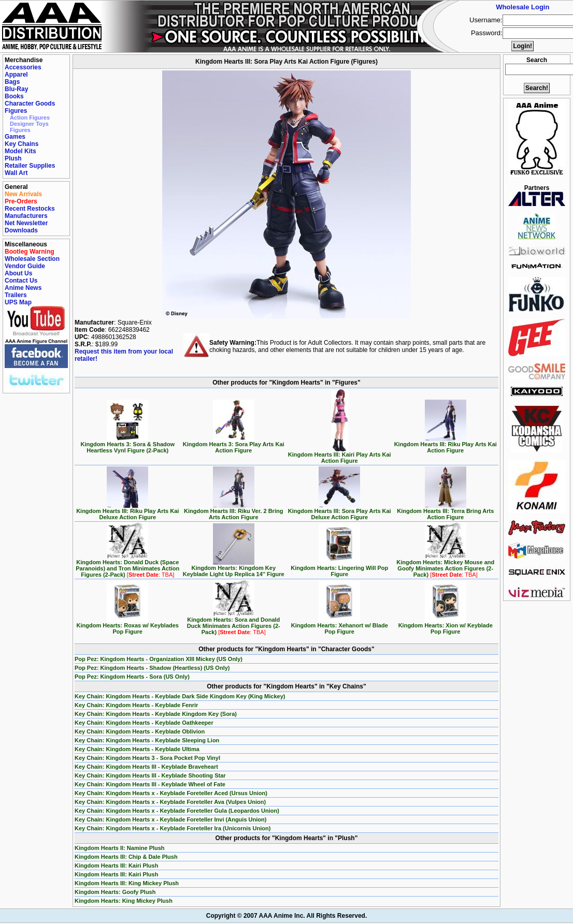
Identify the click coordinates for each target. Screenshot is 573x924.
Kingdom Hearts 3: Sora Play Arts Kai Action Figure (234, 445)
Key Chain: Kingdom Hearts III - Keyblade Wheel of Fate (150, 784)
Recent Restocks (30, 209)
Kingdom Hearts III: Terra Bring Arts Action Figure (445, 511)
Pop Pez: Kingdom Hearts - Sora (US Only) (132, 677)
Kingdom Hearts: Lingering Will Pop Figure (339, 568)
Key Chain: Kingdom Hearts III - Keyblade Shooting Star (150, 775)
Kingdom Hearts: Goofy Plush (115, 892)
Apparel (16, 75)
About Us (18, 273)
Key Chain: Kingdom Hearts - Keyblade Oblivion (140, 731)
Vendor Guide (25, 266)
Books (14, 96)
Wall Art (16, 173)
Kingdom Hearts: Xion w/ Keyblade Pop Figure (446, 626)
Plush (13, 158)
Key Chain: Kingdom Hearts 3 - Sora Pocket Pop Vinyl (147, 758)
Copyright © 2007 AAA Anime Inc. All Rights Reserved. (286, 916)
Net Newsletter (26, 223)
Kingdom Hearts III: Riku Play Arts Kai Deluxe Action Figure (127, 511)
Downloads (21, 230)
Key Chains (22, 144)
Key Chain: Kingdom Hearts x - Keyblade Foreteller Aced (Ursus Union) (171, 793)
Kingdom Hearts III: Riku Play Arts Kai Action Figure (446, 445)
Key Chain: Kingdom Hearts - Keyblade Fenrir (136, 705)
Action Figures (30, 118)
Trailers (16, 295)
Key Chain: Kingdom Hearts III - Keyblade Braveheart (146, 767)
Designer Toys (29, 124)
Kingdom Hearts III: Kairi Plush (116, 866)
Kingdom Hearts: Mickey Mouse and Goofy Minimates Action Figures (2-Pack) (445, 566)
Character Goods (30, 104)
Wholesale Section (32, 259)
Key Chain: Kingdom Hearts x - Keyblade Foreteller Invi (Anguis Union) (170, 819)
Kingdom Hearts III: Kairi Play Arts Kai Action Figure (340, 455)
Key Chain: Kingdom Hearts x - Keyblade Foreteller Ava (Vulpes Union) (170, 802)
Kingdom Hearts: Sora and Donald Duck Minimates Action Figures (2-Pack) (234, 623)
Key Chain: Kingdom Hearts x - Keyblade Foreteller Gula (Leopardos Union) (177, 811)
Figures (16, 111)
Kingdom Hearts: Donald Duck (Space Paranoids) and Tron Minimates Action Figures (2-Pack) (127, 566)
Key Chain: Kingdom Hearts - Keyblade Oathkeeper (144, 723)
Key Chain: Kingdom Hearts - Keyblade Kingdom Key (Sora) (156, 714)
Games (15, 137)
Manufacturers (26, 216)
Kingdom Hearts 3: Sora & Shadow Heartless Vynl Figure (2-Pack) (127, 445)
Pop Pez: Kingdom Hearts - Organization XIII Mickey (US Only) (159, 659)
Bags (12, 82)
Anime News (23, 288)
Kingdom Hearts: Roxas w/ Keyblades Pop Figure (128, 626)
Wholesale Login (522, 7)
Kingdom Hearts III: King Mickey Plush (127, 883)
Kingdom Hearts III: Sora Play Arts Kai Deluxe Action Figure (340, 511)
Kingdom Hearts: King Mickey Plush (124, 901)
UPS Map (18, 302)
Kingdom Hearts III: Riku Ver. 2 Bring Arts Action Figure (233, 511)
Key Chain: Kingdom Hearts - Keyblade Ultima (137, 749)
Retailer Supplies (30, 166)
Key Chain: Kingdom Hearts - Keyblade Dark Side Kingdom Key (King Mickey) (180, 696)
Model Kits (20, 151)
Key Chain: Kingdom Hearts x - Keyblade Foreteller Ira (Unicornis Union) (173, 828)
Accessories (23, 67)
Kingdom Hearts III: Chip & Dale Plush (126, 857)
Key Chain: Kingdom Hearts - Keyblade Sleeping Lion (147, 740)
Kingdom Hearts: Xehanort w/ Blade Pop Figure (340, 626)
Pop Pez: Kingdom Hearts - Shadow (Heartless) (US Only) (152, 668)
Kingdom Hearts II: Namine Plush (120, 848)
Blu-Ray (16, 89)
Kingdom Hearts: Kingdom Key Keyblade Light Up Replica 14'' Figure (234, 568)
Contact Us (21, 281)
